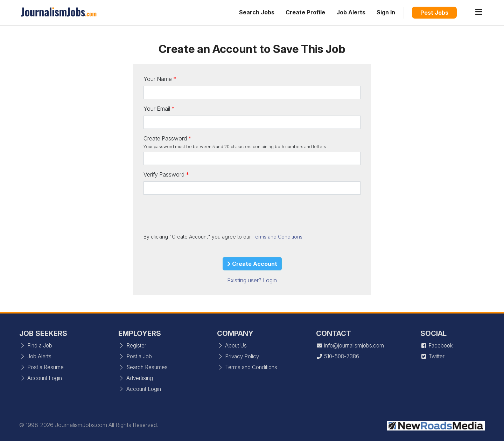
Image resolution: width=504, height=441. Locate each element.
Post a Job (135, 356)
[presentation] (197, 214)
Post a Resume (41, 367)
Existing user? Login (252, 280)
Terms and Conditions (277, 237)
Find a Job (36, 346)
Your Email (157, 109)
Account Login (41, 378)
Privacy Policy (238, 356)
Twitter (432, 356)
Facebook (437, 346)
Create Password (165, 138)
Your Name (158, 79)
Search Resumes (143, 367)
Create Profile (305, 12)
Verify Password (164, 174)
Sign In (386, 12)
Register (132, 346)
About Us (232, 346)
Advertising (136, 378)
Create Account (252, 264)
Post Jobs (434, 13)
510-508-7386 (338, 356)
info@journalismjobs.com (350, 346)
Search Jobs (257, 12)
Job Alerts (351, 12)
